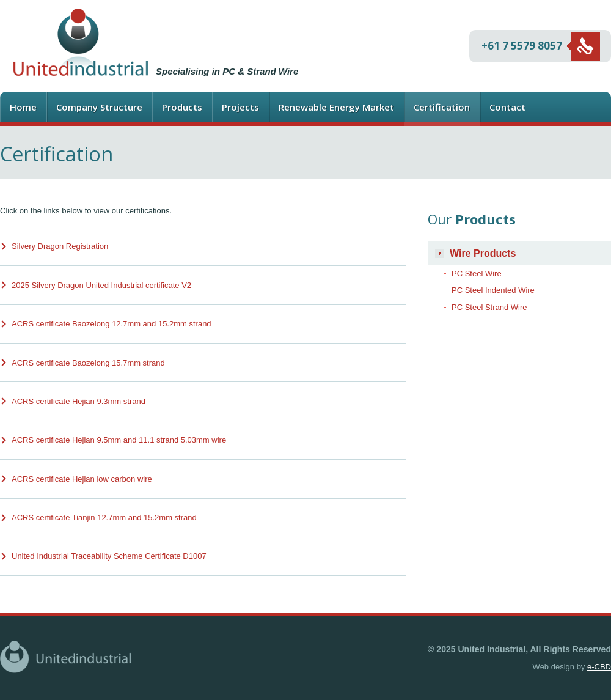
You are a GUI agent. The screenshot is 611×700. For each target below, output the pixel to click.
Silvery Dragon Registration (60, 246)
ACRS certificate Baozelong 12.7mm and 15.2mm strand (112, 324)
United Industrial (81, 42)
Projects (240, 107)
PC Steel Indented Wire (493, 290)
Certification (442, 107)
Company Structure (99, 107)
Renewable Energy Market (336, 107)
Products (182, 107)
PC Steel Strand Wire (489, 307)
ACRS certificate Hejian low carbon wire (82, 479)
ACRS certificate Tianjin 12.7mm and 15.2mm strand (104, 518)
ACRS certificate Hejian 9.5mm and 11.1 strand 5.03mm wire (119, 440)
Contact (507, 107)
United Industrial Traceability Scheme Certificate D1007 (109, 556)
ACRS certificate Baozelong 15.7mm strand (88, 363)
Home (23, 107)
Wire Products (483, 253)
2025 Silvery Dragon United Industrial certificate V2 (101, 285)
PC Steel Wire (477, 274)
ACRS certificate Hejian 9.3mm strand (79, 401)
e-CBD (599, 667)
